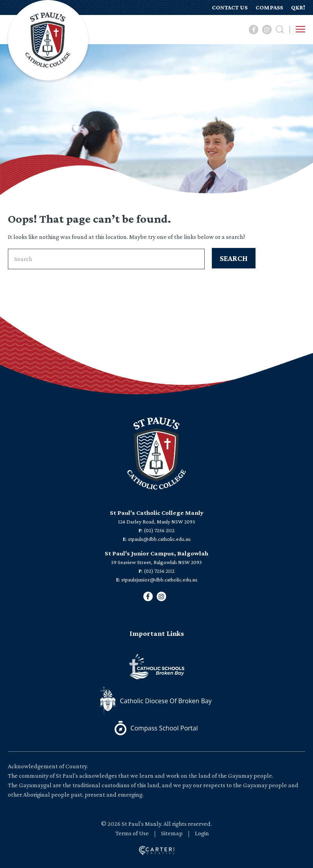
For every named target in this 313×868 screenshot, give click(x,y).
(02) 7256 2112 (159, 530)
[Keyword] (106, 259)
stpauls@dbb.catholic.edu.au (159, 539)
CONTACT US (230, 7)
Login (202, 833)
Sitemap (172, 833)
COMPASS (269, 7)
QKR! (298, 7)
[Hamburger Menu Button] (300, 29)
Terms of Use (132, 833)
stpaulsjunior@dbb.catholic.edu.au (159, 579)
